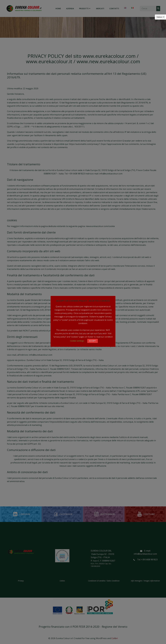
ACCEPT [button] (93, 341)
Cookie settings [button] (77, 341)
